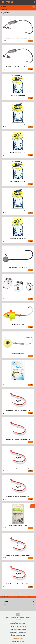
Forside (2, 9)
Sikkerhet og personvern (25, 617)
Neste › (18, 593)
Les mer (19, 637)
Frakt (7, 617)
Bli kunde (9, 597)
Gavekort (20, 597)
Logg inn (25, 597)
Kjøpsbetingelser (14, 617)
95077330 (30, 622)
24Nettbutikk (21, 641)
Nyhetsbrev (19, 619)
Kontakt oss (32, 597)
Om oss (14, 597)
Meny (3, 7)
